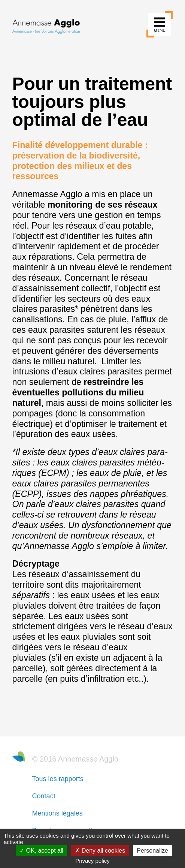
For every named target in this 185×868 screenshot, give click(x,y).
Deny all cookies (100, 851)
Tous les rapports (58, 779)
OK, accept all (41, 851)
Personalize (152, 851)
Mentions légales (57, 813)
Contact (44, 796)
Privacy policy (92, 861)
